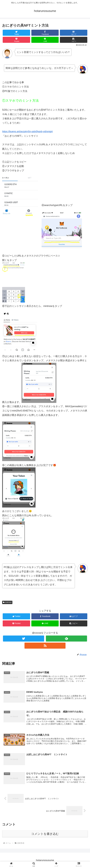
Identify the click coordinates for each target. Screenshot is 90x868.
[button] (74, 40)
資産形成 (7, 602)
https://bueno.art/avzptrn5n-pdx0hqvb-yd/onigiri (27, 131)
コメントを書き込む (45, 834)
